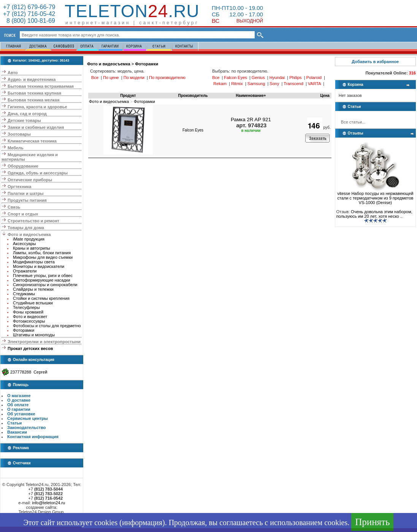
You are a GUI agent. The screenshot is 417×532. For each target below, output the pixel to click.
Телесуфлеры (26, 307)
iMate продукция (29, 239)
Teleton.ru (132, 11)
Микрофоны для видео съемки (43, 257)
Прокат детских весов (30, 348)
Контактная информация (33, 437)
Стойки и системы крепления (41, 298)
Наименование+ (251, 96)
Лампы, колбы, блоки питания (42, 253)
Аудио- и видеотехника (32, 79)
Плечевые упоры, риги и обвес (43, 275)
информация (142, 522)
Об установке (21, 414)
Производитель (193, 96)
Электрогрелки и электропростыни (44, 342)
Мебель (16, 148)
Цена (325, 96)
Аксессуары (24, 244)
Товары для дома (26, 228)
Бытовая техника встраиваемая (41, 86)
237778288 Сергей (29, 372)
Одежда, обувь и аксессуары (38, 173)
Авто (13, 73)
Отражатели (25, 271)
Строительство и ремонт (33, 221)
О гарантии (19, 409)
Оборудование (23, 166)
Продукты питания (27, 200)
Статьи (14, 423)
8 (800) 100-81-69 (29, 21)
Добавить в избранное (375, 62)
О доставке (19, 400)
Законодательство (27, 427)
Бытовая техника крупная (34, 93)
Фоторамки (24, 330)
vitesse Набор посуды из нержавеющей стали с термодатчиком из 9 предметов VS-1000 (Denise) (375, 196)
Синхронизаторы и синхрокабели (45, 285)
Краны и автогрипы (32, 248)
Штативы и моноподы (34, 335)
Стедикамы (24, 294)
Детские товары (24, 120)
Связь (14, 207)
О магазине (19, 396)
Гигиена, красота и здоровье (37, 107)
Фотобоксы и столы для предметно (47, 326)
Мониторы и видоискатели (39, 266)
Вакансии (17, 432)
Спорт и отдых (23, 214)
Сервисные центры (28, 418)
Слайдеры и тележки (33, 289)
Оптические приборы (30, 180)
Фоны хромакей (28, 312)
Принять (372, 522)
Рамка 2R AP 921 (251, 120)
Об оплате (18, 405)
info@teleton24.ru (48, 503)
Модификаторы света (34, 262)
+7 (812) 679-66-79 (29, 7)
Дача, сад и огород (27, 114)
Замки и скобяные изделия (36, 127)
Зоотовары (19, 134)
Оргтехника (19, 187)
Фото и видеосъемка (29, 234)
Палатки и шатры (25, 193)
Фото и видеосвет (30, 317)
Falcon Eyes (193, 130)
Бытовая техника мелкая (33, 100)
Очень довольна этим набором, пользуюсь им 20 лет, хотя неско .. (374, 214)
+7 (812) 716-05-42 (29, 14)
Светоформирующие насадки (42, 280)
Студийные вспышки (33, 303)
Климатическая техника (32, 141)
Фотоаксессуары (29, 321)
